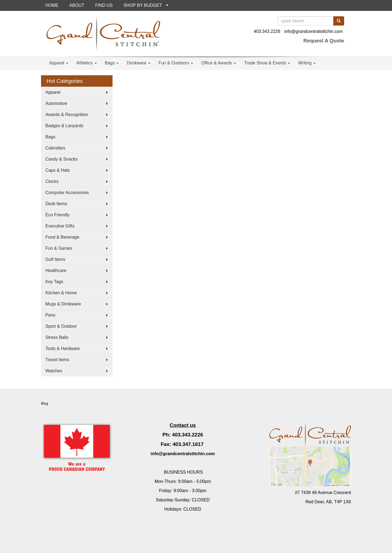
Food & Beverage (62, 237)
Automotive (56, 103)
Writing (307, 63)
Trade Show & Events (267, 63)
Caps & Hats (58, 170)
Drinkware (138, 63)
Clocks (52, 181)
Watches (54, 371)
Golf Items (55, 259)
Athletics (87, 63)
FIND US (104, 5)
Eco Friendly (57, 215)
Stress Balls (57, 337)
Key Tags (54, 282)
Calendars (55, 148)
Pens (50, 315)
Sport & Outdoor (61, 326)
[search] (339, 21)
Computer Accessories (67, 193)
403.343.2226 (267, 31)
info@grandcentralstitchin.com (314, 31)
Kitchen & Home (61, 293)
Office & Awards (219, 63)
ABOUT (77, 5)
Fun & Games (59, 248)
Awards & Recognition (67, 115)
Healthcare (56, 271)
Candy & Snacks (61, 159)
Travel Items (57, 360)
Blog (45, 403)
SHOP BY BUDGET (143, 5)
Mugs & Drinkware (63, 304)
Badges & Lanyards (64, 126)
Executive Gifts (60, 226)
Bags (112, 63)
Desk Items (56, 204)
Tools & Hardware (63, 349)
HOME (52, 5)
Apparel (59, 63)
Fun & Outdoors (176, 63)
